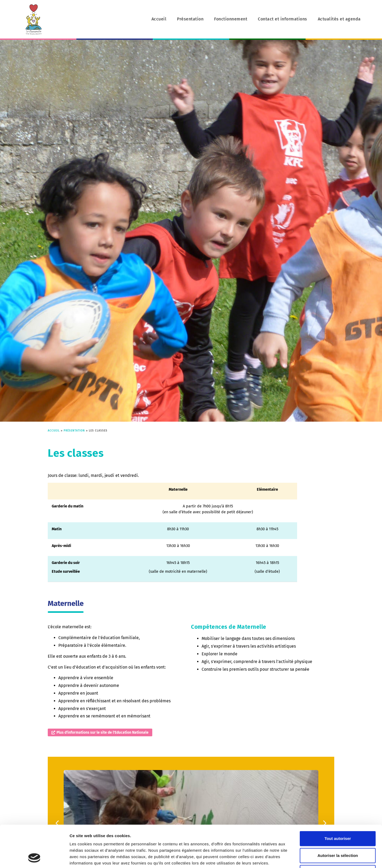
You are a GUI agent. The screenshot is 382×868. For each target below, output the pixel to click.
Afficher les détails (297, 858)
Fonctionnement (231, 19)
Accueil (159, 19)
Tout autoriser (338, 799)
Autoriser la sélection (338, 816)
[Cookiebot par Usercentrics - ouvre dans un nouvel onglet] (34, 858)
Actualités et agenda (339, 19)
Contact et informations (283, 19)
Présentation (190, 19)
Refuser (338, 833)
